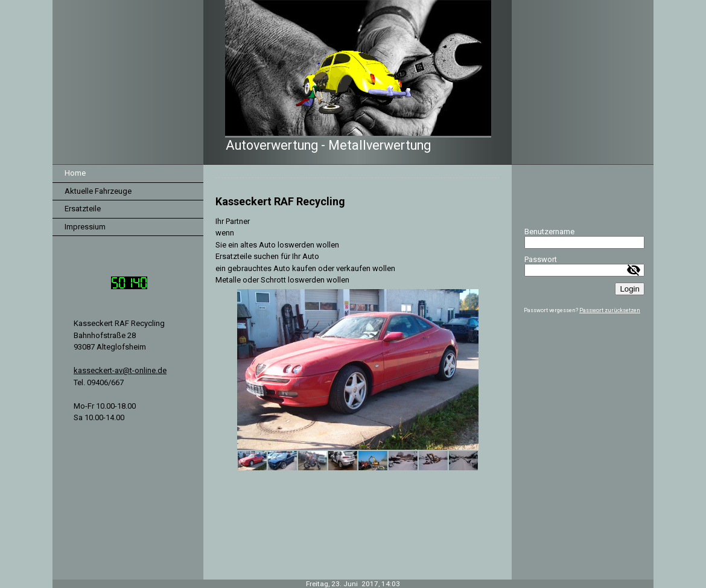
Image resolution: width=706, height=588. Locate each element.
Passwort (541, 259)
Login (630, 289)
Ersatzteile (83, 209)
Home (75, 173)
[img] (353, 82)
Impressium (85, 227)
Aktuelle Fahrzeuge (98, 191)
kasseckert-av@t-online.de (120, 370)
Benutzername (549, 232)
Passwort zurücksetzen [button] (610, 310)
